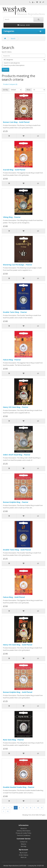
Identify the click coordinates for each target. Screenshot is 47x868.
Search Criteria (7, 52)
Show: (29, 90)
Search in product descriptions (13, 65)
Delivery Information (24, 831)
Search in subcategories (11, 63)
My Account (23, 853)
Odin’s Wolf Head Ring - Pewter (17, 455)
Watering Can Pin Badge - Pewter (18, 265)
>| (8, 811)
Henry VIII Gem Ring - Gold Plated (18, 645)
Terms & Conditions (23, 835)
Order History (23, 855)
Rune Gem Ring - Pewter (13, 740)
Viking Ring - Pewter (12, 217)
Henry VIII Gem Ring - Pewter (16, 407)
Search (13, 39)
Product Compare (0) (10, 84)
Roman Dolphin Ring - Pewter (16, 502)
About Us (23, 828)
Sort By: (6, 90)
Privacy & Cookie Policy (23, 833)
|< (4, 808)
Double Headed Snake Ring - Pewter (19, 787)
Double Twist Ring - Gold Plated (17, 550)
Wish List (23, 857)
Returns (23, 844)
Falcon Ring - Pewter (12, 360)
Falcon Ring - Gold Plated (14, 597)
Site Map (24, 846)
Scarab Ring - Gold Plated (14, 170)
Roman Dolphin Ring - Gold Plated (18, 692)
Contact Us (24, 842)
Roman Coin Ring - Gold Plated (16, 122)
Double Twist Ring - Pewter (15, 312)
